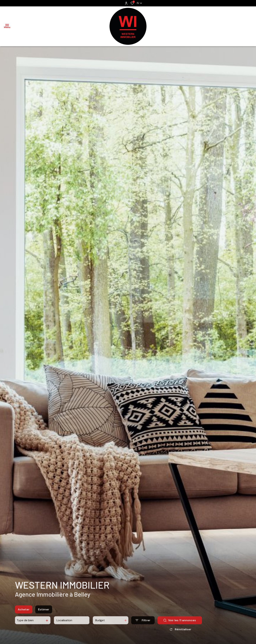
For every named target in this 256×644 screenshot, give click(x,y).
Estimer (44, 613)
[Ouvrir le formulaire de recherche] (143, 624)
